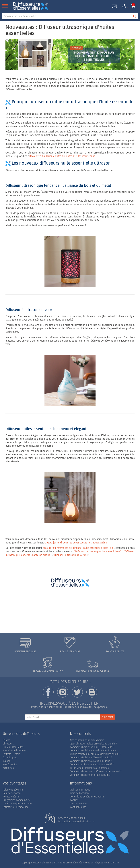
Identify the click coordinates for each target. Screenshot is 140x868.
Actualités (8, 768)
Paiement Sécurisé (13, 790)
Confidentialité (78, 807)
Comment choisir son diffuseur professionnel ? (96, 771)
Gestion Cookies (79, 804)
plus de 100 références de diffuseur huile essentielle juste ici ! (78, 548)
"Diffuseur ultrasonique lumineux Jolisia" (98, 551)
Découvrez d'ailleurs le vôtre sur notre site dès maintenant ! (63, 156)
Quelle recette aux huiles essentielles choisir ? (96, 754)
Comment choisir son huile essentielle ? (92, 747)
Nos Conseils (10, 764)
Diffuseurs (8, 744)
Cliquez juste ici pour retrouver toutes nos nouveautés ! (76, 543)
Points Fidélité (11, 797)
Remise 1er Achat (12, 793)
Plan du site (112, 863)
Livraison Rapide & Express (18, 804)
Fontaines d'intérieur (14, 751)
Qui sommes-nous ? (81, 790)
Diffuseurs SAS (50, 863)
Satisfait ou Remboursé (16, 807)
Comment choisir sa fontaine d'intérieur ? (93, 751)
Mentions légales (94, 863)
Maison (7, 761)
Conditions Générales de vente (87, 797)
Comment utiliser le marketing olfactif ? (92, 764)
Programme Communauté (17, 800)
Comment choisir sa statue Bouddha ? (91, 761)
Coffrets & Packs (11, 754)
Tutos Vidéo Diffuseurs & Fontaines (89, 768)
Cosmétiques (10, 758)
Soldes (6, 740)
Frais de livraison (79, 793)
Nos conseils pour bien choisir (87, 740)
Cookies (74, 800)
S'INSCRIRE (108, 717)
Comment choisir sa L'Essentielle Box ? (91, 758)
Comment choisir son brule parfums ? (91, 775)
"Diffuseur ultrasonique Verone (71, 555)
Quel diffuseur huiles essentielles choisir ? (93, 744)
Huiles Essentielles (13, 747)
